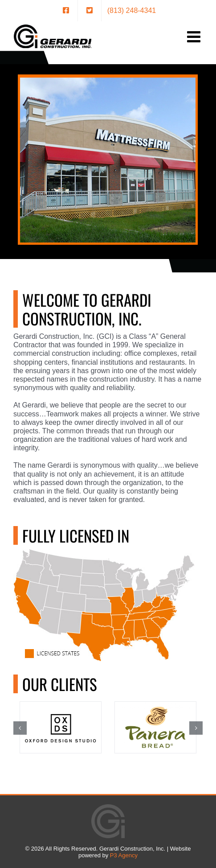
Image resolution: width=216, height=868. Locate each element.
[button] (20, 728)
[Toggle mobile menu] (195, 36)
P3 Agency (124, 855)
